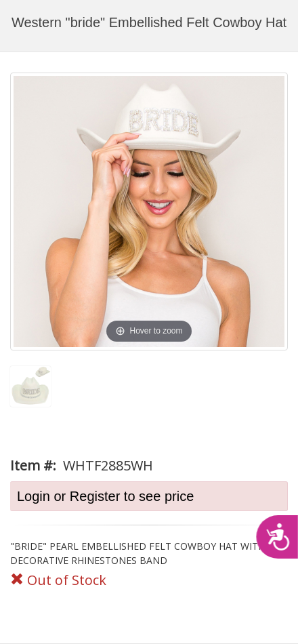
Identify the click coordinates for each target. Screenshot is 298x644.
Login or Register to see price (105, 496)
